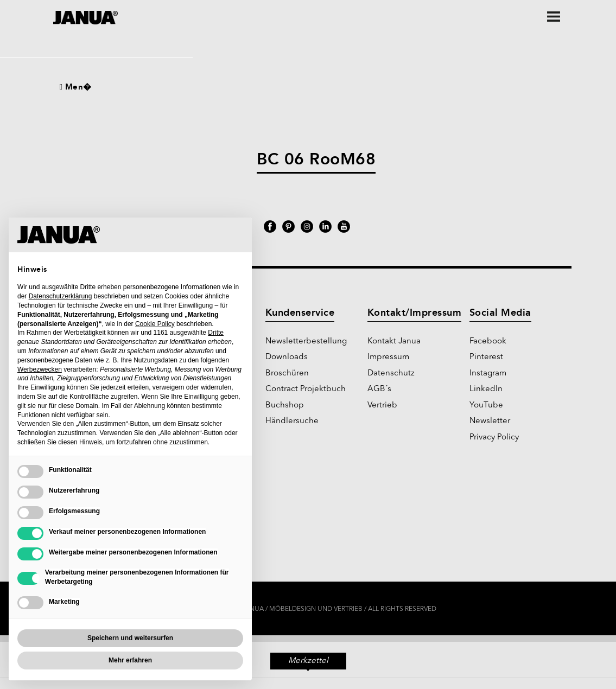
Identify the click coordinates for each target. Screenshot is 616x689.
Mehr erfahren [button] (130, 660)
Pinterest (486, 357)
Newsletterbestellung (306, 342)
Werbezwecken (40, 369)
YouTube (486, 406)
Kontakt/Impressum (415, 312)
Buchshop (285, 406)
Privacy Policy (494, 438)
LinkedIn (486, 389)
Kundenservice (300, 312)
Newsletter (490, 421)
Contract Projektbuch (306, 389)
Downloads (287, 357)
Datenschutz (391, 374)
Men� (76, 87)
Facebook (488, 342)
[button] (238, 235)
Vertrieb (382, 406)
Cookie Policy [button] (155, 324)
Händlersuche (292, 421)
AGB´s (379, 389)
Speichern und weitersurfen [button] (130, 638)
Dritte (216, 333)
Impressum (388, 357)
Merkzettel (308, 663)
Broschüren (287, 374)
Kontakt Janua (394, 342)
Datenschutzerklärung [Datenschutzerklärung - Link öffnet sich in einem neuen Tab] (61, 296)
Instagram (488, 374)
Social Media (500, 312)
